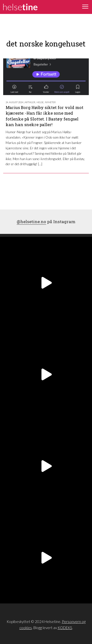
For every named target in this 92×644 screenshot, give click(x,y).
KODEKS (65, 628)
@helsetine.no (31, 222)
